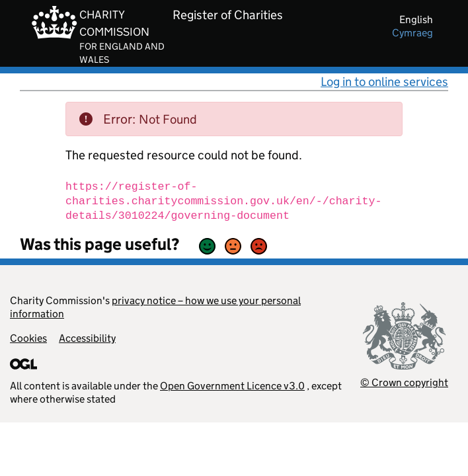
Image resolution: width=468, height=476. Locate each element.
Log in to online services (384, 82)
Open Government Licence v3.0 (232, 386)
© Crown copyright (404, 382)
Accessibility (87, 338)
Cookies (28, 338)
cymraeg (412, 33)
